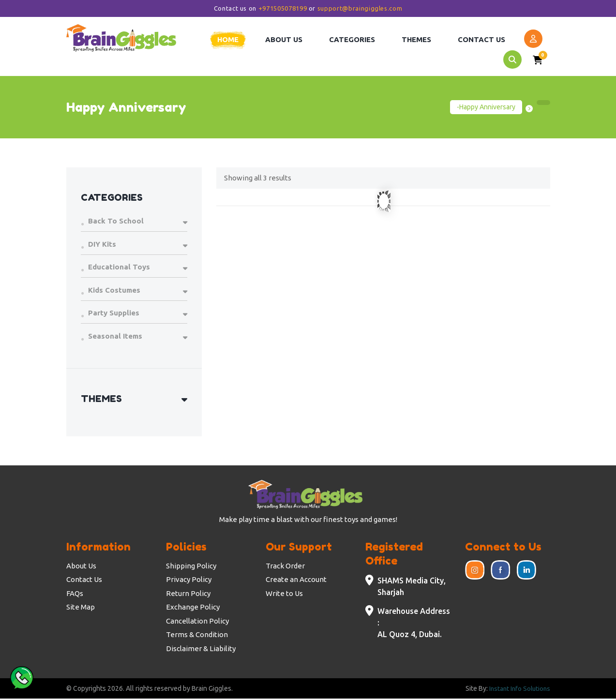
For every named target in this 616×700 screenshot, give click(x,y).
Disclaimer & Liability (201, 649)
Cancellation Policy (197, 622)
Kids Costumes (114, 291)
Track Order (285, 567)
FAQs (75, 594)
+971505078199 (283, 8)
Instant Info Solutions (518, 689)
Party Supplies (114, 314)
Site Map (81, 608)
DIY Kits (102, 245)
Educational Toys (119, 268)
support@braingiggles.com (360, 8)
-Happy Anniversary (486, 107)
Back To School (116, 222)
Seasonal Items (115, 337)
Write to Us (284, 594)
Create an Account (296, 580)
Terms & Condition (197, 635)
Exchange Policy (193, 608)
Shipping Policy (191, 567)
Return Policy (188, 594)
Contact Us (84, 580)
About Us (81, 567)
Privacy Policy (189, 580)
